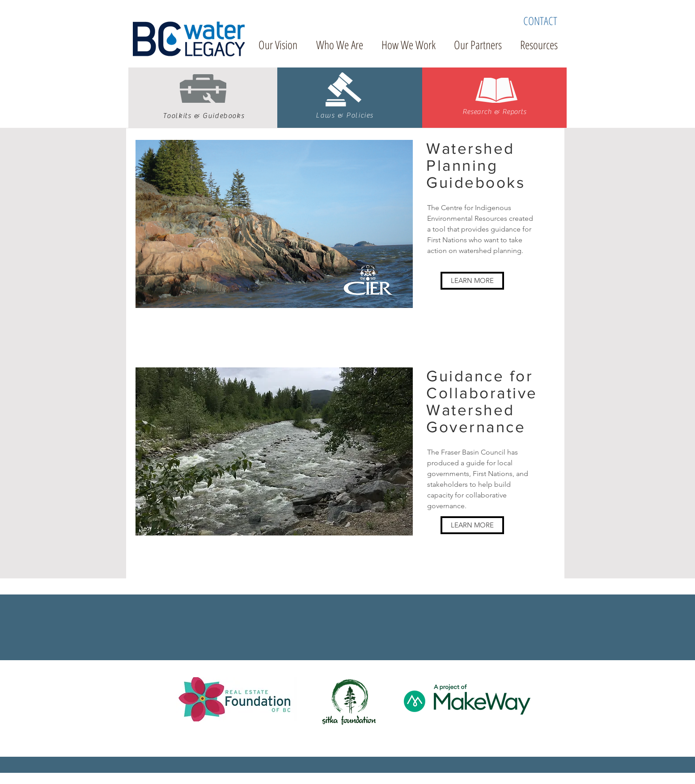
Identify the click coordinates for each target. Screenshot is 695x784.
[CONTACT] (540, 21)
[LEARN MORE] (472, 281)
